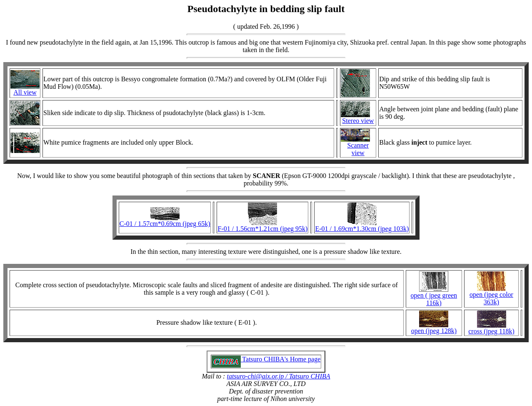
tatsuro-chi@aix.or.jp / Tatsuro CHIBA (278, 376)
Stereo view (358, 121)
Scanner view (358, 149)
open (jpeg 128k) (434, 331)
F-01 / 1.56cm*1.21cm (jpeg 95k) (262, 229)
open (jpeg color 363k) (491, 298)
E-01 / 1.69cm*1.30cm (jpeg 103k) (362, 229)
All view (25, 92)
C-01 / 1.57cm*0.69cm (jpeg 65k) (165, 224)
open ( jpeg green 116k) (434, 299)
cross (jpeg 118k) (491, 331)
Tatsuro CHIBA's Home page (266, 359)
